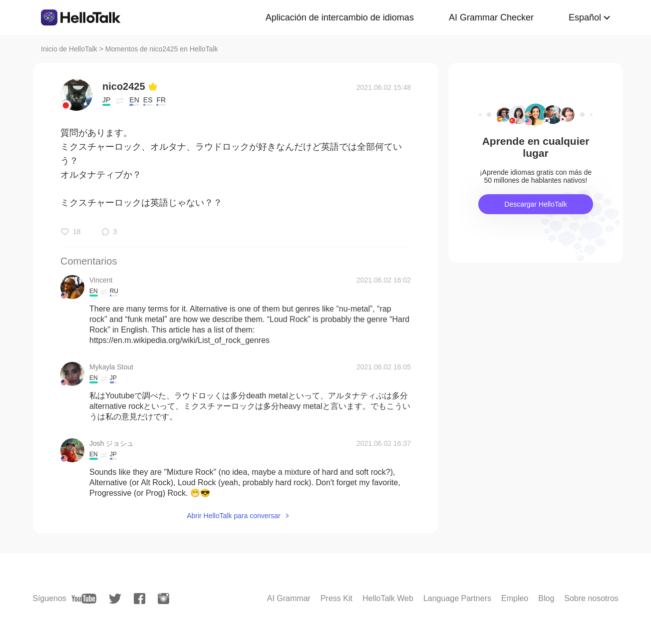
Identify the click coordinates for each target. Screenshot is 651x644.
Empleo (515, 598)
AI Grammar (289, 598)
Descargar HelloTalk (535, 204)
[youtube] (84, 599)
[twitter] (115, 599)
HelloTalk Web (388, 598)
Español (585, 17)
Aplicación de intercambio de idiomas (340, 17)
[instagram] (163, 599)
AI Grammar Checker (491, 17)
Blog (546, 598)
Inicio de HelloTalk (69, 49)
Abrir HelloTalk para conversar (234, 516)
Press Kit (336, 598)
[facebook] (140, 599)
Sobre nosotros (591, 598)
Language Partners (457, 598)
